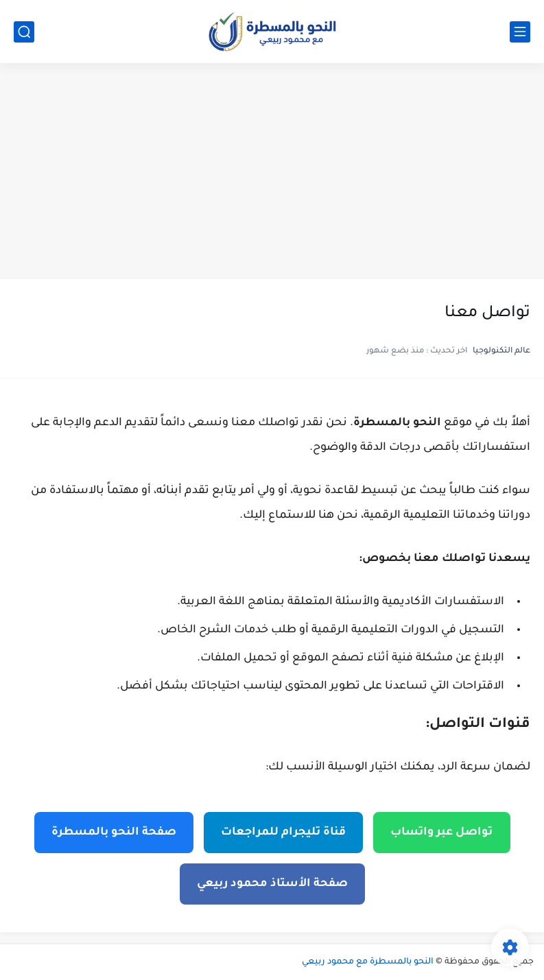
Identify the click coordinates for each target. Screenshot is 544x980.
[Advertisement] (272, 173)
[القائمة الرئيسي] (520, 32)
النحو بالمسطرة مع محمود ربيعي (368, 962)
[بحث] (24, 32)
